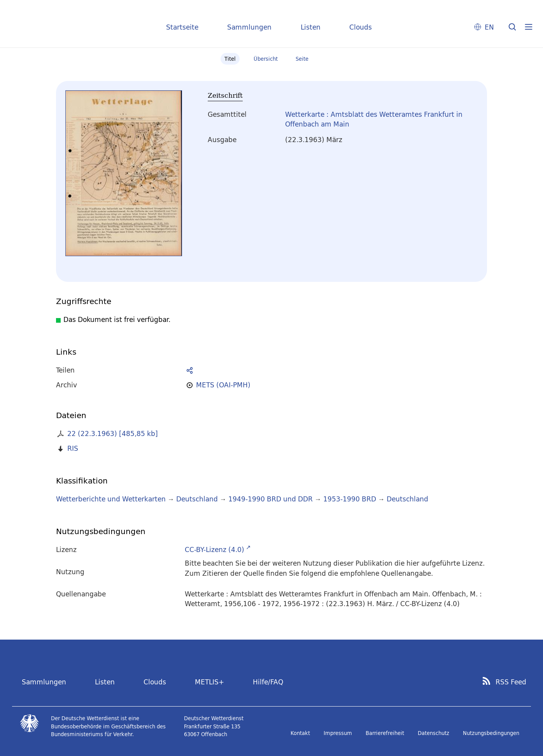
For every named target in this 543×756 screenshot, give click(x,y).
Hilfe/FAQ (268, 682)
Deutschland (197, 499)
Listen (311, 27)
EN (489, 27)
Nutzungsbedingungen (491, 733)
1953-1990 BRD (350, 499)
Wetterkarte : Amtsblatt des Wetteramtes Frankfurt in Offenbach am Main (374, 119)
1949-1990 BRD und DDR (271, 499)
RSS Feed (511, 682)
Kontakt (300, 733)
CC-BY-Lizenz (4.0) (215, 549)
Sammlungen (249, 27)
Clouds (361, 27)
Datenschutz (434, 733)
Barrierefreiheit (385, 733)
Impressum (338, 733)
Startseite (182, 27)
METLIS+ (209, 682)
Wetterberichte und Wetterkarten (111, 499)
